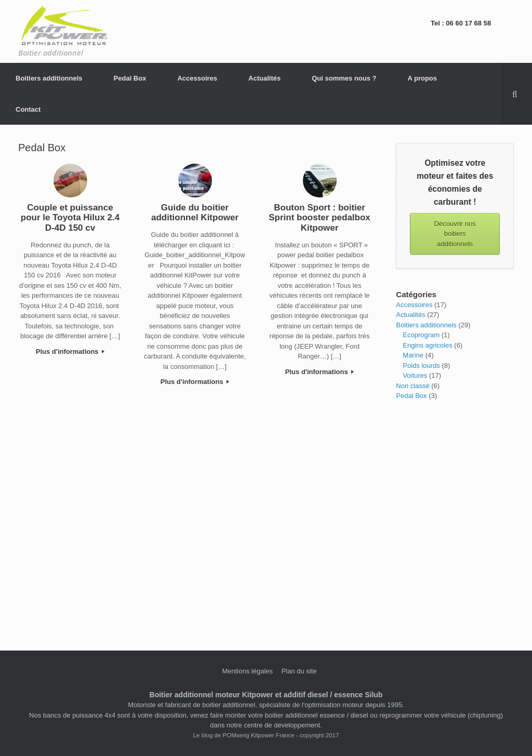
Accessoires (197, 78)
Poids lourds (421, 366)
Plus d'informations (70, 352)
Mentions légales (247, 671)
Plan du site (299, 671)
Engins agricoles (427, 345)
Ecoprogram (421, 335)
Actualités (264, 78)
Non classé (413, 386)
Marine (413, 355)
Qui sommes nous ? (344, 78)
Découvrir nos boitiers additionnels (455, 234)
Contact (28, 109)
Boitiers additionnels (49, 78)
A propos (422, 78)
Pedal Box (130, 78)
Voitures (415, 375)
